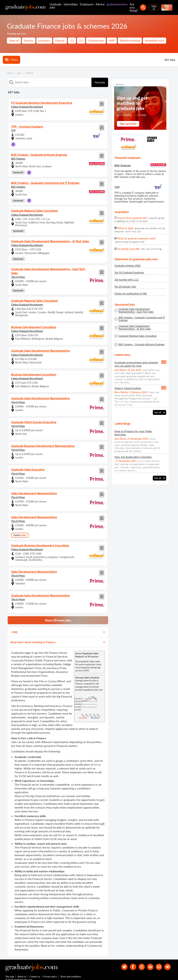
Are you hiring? (134, 7)
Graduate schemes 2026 (127, 266)
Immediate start (155, 40)
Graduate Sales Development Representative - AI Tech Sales (135, 327)
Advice (100, 4)
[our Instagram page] (139, 962)
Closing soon (96, 40)
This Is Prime (18, 273)
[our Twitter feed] (120, 962)
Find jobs (100, 82)
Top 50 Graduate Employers (129, 272)
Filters (11, 60)
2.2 (81, 40)
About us (22, 973)
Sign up (167, 7)
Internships (71, 4)
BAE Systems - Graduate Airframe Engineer (142, 345)
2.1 (72, 40)
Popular (60, 40)
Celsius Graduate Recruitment (27, 107)
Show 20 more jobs (58, 615)
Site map (10, 973)
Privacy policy (50, 973)
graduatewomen (117, 4)
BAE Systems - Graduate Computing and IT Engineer (142, 319)
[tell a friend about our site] (158, 962)
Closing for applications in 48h (131, 294)
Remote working (130, 40)
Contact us (35, 973)
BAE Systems (18, 159)
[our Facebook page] (130, 962)
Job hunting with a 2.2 (126, 280)
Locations (44, 40)
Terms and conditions (71, 973)
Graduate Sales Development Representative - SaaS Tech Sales (136, 310)
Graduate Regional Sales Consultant (138, 336)
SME (112, 40)
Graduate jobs (56, 6)
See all (159, 412)
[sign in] (167, 962)
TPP (13, 130)
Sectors (29, 40)
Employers (87, 4)
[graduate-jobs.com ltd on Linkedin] (149, 962)
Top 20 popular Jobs (125, 287)
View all (14, 40)
